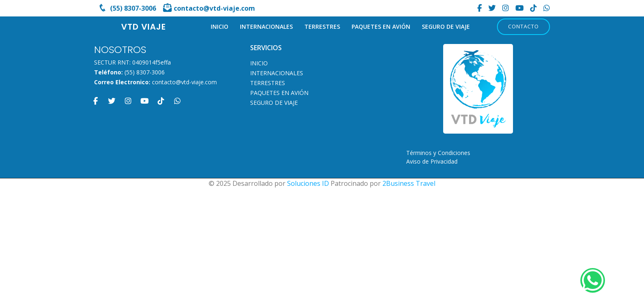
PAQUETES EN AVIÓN (381, 27)
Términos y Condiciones (438, 153)
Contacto (523, 26)
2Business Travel (409, 183)
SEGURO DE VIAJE (446, 27)
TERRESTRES (322, 27)
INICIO (220, 27)
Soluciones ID (308, 183)
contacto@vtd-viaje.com (184, 82)
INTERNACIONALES (266, 27)
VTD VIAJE (144, 27)
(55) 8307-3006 (145, 72)
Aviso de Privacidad (432, 161)
